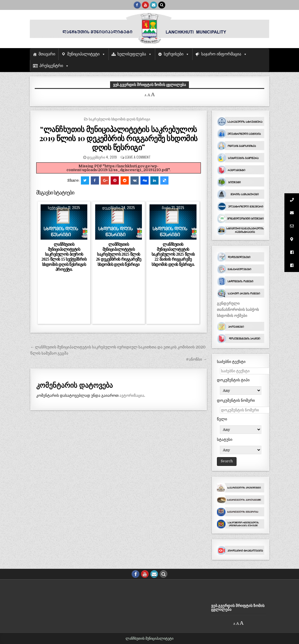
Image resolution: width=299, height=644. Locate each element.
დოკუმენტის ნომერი (236, 400)
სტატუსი (225, 439)
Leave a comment (138, 157)
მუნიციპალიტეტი (83, 54)
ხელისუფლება (132, 54)
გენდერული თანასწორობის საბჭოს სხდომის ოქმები (238, 309)
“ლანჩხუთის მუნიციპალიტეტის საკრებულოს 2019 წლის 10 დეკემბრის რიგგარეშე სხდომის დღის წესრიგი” (119, 138)
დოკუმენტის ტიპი (233, 380)
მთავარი (47, 54)
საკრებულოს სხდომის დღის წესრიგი (119, 119)
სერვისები (174, 54)
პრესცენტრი (51, 66)
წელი (222, 419)
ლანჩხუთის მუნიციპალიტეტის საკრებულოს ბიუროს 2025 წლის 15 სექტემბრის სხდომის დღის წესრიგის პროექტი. (64, 257)
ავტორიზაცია (132, 395)
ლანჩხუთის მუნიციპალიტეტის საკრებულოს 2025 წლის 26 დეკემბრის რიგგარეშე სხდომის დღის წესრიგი (119, 254)
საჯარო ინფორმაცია (221, 54)
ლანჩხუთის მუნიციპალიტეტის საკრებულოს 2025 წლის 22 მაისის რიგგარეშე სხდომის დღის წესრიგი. (173, 254)
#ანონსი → (196, 359)
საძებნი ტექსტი (231, 362)
